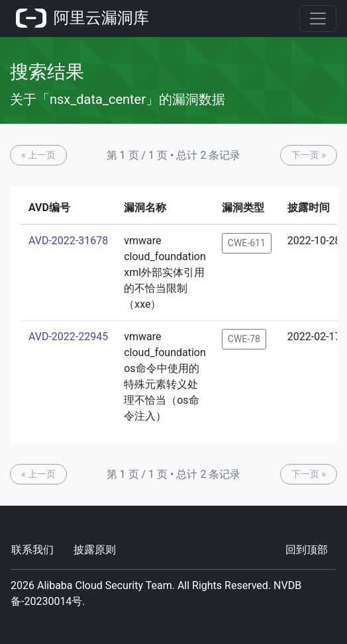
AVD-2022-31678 (68, 241)
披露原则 (95, 550)
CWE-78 (244, 339)
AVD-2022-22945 (68, 337)
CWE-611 (247, 243)
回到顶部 (307, 550)
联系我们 (32, 550)
